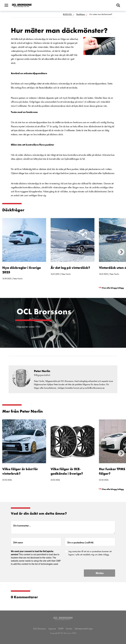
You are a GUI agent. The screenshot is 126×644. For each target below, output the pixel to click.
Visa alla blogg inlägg (113, 288)
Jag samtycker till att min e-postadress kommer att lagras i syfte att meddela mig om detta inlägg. (90, 553)
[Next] (121, 252)
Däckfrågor (81, 14)
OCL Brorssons (40, 629)
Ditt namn (18, 542)
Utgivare (52, 629)
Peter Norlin (18, 279)
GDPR (61, 629)
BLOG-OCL (67, 14)
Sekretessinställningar (84, 629)
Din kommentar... (22, 526)
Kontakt (69, 629)
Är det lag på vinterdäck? (70, 268)
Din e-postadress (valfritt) (80, 542)
